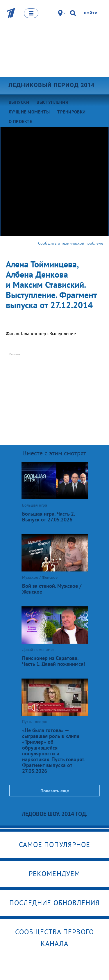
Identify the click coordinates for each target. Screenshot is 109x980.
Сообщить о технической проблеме (71, 243)
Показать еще (55, 791)
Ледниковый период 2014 (51, 85)
